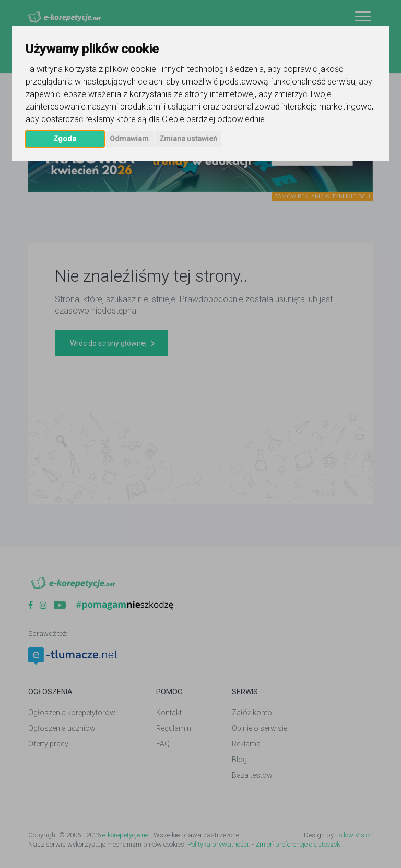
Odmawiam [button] (129, 139)
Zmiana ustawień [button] (188, 139)
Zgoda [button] (65, 139)
